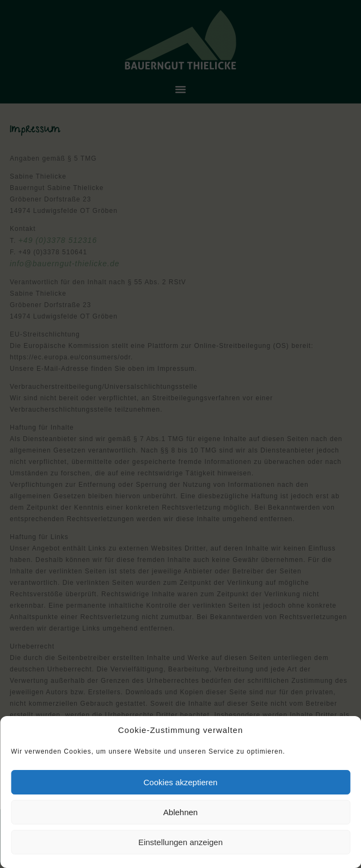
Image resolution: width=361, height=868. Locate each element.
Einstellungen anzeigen (180, 842)
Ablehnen (180, 812)
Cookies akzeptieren (181, 782)
